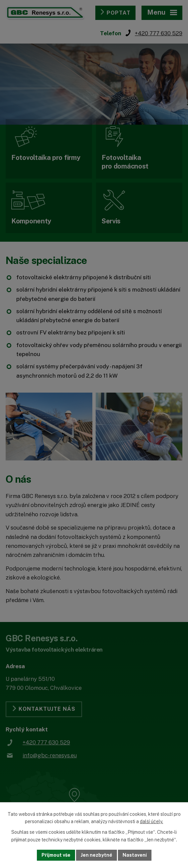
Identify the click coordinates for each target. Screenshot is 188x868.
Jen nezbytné (96, 855)
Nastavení (135, 855)
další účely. (151, 822)
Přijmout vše (56, 855)
